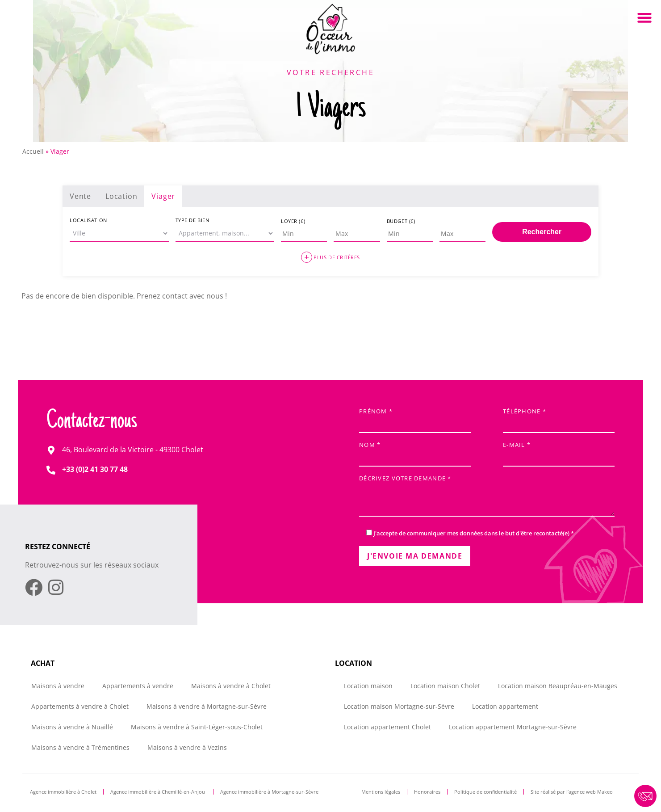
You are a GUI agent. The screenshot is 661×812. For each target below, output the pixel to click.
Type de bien (192, 220)
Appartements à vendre (138, 686)
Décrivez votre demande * (487, 497)
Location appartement (505, 706)
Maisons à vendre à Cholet (231, 686)
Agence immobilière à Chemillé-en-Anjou (158, 792)
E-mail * (559, 452)
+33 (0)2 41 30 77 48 (95, 469)
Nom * (415, 452)
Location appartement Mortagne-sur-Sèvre (513, 727)
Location (121, 196)
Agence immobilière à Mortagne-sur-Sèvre (269, 792)
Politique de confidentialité (485, 792)
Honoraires (427, 792)
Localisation (88, 220)
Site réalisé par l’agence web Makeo (572, 792)
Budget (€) (401, 221)
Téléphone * (559, 418)
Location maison (368, 686)
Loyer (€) (293, 221)
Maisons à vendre (58, 686)
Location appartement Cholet (387, 727)
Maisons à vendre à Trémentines (80, 747)
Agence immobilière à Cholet (63, 792)
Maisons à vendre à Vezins (187, 747)
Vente (80, 196)
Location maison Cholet (445, 686)
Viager (163, 196)
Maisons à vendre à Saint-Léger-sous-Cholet (197, 727)
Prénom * (415, 418)
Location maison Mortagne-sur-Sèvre (399, 706)
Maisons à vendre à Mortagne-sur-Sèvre (207, 706)
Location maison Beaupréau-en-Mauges (558, 686)
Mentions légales (381, 792)
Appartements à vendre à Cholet (80, 706)
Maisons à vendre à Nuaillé (72, 727)
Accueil (33, 151)
